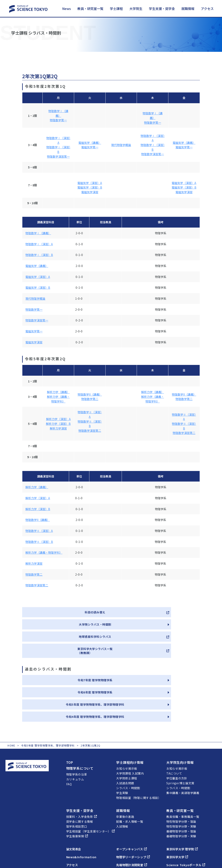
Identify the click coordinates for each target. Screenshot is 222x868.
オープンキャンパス (133, 808)
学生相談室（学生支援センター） (91, 791)
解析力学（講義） (58, 392)
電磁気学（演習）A (90, 183)
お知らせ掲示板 (127, 728)
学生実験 (122, 752)
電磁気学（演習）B (90, 187)
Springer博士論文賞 (180, 742)
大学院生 (136, 9)
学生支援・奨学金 (162, 9)
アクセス (207, 9)
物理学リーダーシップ (135, 816)
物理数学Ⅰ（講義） (38, 233)
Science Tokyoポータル (188, 824)
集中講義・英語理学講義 (183, 752)
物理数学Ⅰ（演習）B (39, 255)
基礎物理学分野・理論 (181, 791)
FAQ (69, 743)
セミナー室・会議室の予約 (187, 832)
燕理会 (123, 832)
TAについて (174, 733)
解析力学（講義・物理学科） (44, 552)
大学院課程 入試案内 (130, 733)
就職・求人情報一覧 (130, 781)
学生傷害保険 (77, 795)
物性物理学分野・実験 (181, 786)
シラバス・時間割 (128, 747)
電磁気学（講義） (90, 143)
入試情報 (122, 786)
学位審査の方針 (177, 738)
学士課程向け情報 (130, 722)
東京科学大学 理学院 (184, 808)
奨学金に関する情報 (80, 781)
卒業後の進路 (125, 776)
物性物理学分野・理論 (181, 781)
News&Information (83, 816)
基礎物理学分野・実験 (181, 795)
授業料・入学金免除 (82, 776)
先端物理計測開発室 (133, 824)
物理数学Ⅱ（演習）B (39, 542)
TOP (70, 722)
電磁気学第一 (90, 147)
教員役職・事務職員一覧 (183, 776)
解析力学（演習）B (58, 424)
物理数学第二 (90, 399)
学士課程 (116, 9)
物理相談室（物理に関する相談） (139, 757)
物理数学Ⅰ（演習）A (39, 244)
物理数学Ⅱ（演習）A (39, 531)
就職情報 (188, 9)
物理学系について (80, 728)
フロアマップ (75, 830)
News (67, 9)
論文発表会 (75, 808)
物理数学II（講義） (90, 394)
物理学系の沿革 (77, 734)
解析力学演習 (58, 428)
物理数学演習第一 (58, 156)
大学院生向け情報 (180, 722)
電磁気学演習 (90, 192)
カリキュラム (75, 739)
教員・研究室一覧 (90, 9)
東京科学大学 (179, 816)
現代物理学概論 (121, 145)
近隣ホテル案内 (77, 835)
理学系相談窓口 (77, 786)
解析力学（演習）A (58, 419)
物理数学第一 (58, 120)
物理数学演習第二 (90, 431)
